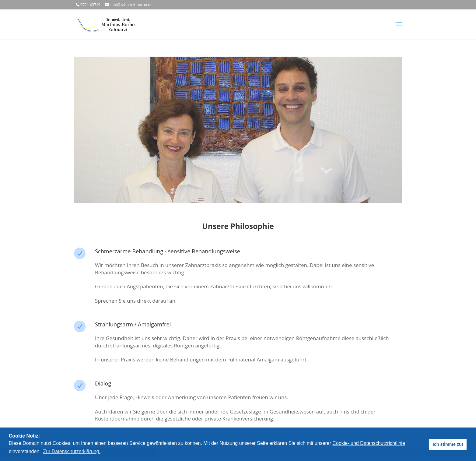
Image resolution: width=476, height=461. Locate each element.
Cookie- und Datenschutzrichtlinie (369, 443)
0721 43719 (90, 5)
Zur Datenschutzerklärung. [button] (72, 451)
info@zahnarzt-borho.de (131, 5)
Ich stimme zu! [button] (448, 444)
